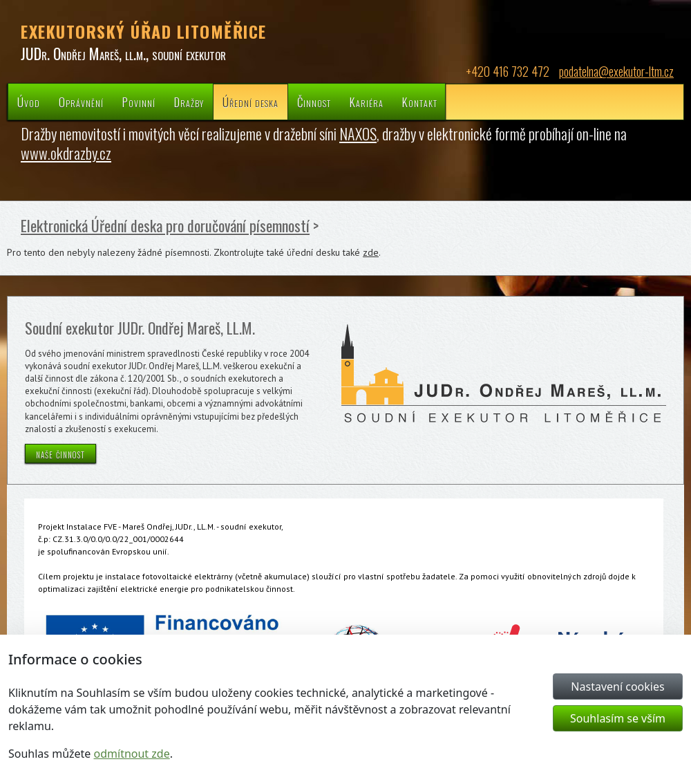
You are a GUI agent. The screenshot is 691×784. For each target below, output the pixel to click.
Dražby (189, 102)
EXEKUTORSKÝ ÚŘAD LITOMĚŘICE (144, 31)
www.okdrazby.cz (66, 153)
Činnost (314, 102)
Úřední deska (250, 102)
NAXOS (358, 133)
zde (371, 252)
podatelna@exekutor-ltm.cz (616, 71)
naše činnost (60, 454)
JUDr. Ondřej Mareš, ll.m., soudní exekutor (123, 53)
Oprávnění (81, 102)
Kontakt (420, 102)
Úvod (29, 102)
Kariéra (367, 102)
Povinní (139, 102)
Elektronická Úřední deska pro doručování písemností (165, 225)
